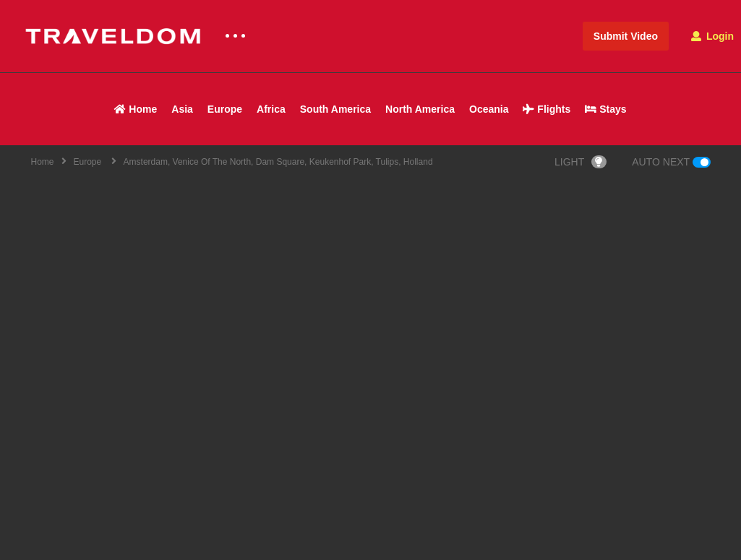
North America (420, 109)
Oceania (489, 109)
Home (136, 109)
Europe (225, 109)
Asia (182, 109)
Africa (271, 109)
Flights (547, 109)
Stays (605, 109)
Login (712, 36)
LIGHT (581, 162)
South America (335, 109)
